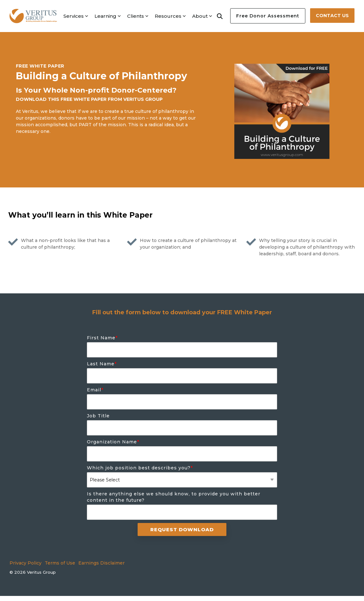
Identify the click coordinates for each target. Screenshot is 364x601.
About (202, 16)
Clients (138, 16)
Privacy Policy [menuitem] (26, 563)
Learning (108, 16)
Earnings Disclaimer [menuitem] (101, 563)
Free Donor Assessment (268, 16)
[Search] (220, 16)
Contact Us (332, 16)
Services (76, 16)
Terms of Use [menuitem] (60, 563)
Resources (170, 16)
